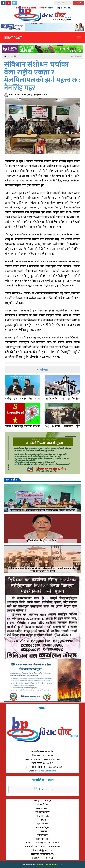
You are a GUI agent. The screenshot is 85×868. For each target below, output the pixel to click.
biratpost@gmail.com (46, 771)
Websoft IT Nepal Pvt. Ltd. (50, 865)
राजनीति (13, 56)
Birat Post (13, 38)
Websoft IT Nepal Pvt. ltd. (58, 8)
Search (79, 3)
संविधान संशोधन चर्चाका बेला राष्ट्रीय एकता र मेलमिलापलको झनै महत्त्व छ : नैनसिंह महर (42, 76)
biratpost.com (46, 789)
